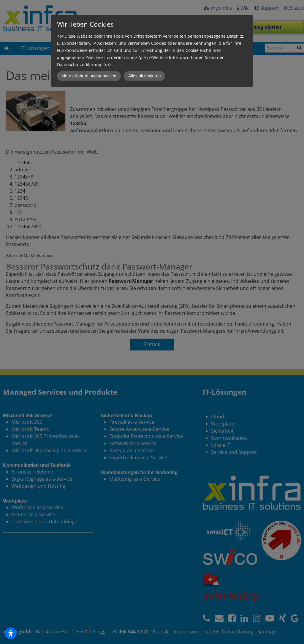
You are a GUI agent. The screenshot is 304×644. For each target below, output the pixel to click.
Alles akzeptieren (145, 76)
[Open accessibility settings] (11, 633)
